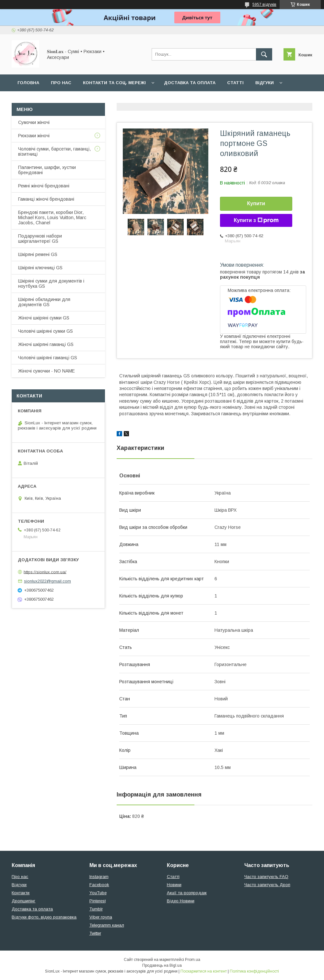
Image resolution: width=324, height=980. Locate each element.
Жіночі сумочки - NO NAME (46, 371)
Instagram (99, 877)
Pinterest (98, 901)
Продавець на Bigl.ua (162, 965)
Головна (28, 83)
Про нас (61, 83)
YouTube (98, 893)
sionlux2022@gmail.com (47, 581)
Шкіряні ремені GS (38, 254)
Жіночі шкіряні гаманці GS (46, 344)
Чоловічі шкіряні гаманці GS (48, 358)
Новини (174, 885)
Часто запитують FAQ (266, 877)
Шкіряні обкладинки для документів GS (44, 302)
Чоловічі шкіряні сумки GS (46, 331)
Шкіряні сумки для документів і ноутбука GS (51, 284)
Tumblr (96, 909)
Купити (256, 203)
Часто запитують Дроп (267, 885)
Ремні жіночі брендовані (44, 186)
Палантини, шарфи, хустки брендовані (47, 170)
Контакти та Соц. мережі (114, 83)
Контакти (21, 893)
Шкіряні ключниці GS (40, 268)
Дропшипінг (23, 901)
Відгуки (265, 83)
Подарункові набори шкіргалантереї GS (40, 239)
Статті (235, 83)
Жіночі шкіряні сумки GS (44, 318)
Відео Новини (181, 901)
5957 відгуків (264, 5)
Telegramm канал (107, 925)
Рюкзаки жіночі (34, 136)
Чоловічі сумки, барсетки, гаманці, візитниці (54, 151)
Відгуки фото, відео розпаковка (44, 917)
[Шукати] (264, 54)
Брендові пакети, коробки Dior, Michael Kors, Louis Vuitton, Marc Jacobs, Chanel (52, 217)
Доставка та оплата (190, 83)
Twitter (95, 933)
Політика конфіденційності (254, 971)
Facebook (99, 885)
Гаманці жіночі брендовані (46, 199)
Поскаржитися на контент (204, 971)
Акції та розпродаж (187, 893)
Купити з (256, 220)
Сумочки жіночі (34, 122)
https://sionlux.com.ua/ (45, 572)
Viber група (101, 917)
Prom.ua (193, 960)
